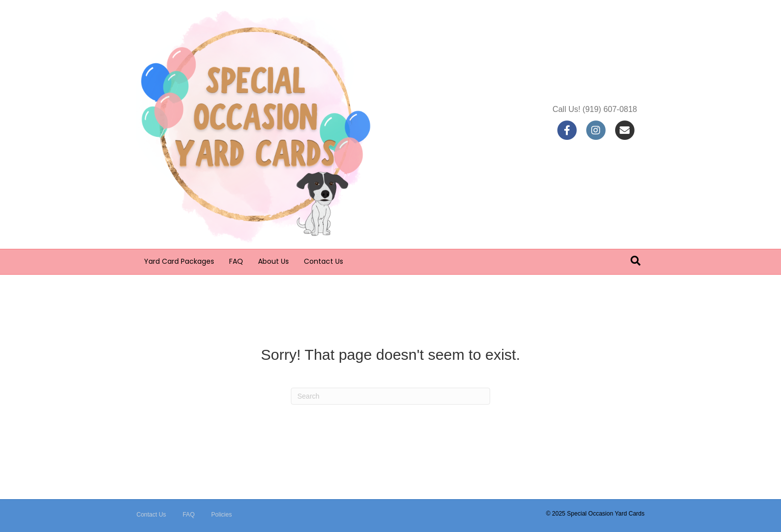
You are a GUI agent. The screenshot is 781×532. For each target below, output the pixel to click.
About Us (273, 261)
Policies (221, 515)
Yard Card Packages (179, 261)
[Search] (636, 261)
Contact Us (324, 261)
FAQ (236, 261)
